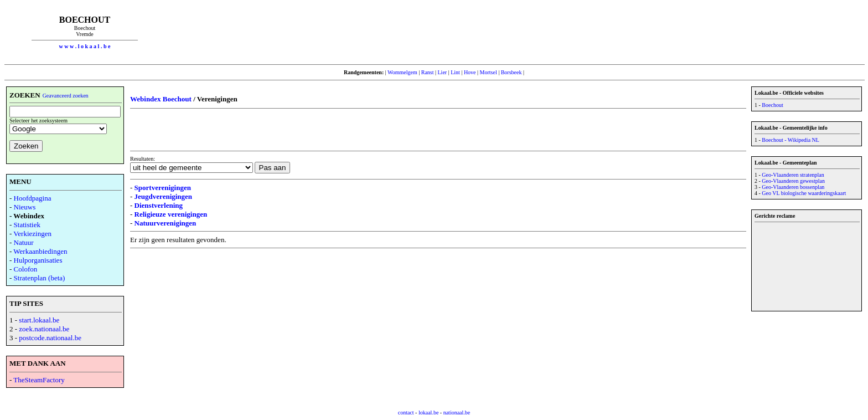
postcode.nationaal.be (50, 338)
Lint (455, 72)
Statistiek (27, 225)
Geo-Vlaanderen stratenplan (793, 175)
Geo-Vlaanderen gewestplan (793, 181)
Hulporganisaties (38, 260)
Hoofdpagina (33, 198)
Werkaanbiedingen (40, 251)
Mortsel (489, 72)
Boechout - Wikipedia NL (790, 140)
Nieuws (25, 207)
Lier (443, 72)
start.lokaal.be (39, 320)
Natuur (24, 242)
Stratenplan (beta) (40, 278)
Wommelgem (402, 72)
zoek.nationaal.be (44, 329)
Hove (470, 72)
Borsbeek (512, 72)
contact (406, 413)
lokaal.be (428, 413)
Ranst (428, 72)
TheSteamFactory (39, 380)
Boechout (772, 105)
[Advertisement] (514, 32)
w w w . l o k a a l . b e (85, 46)
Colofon (26, 269)
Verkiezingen (32, 234)
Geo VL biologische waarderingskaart (804, 193)
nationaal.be (457, 413)
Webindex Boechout (161, 99)
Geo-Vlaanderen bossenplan (793, 187)
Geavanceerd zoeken (66, 96)
